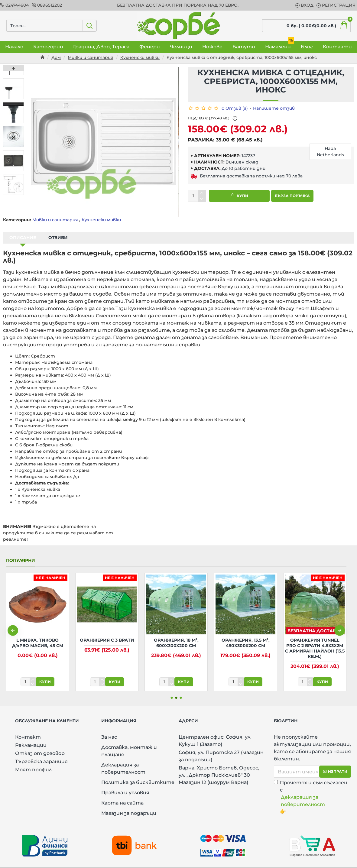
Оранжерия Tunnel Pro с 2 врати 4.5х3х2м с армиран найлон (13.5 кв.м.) (315, 641)
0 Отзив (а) (235, 108)
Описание (23, 238)
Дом (56, 57)
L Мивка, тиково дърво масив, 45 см (38, 635)
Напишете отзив (274, 108)
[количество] (197, 196)
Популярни (21, 553)
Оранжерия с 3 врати (107, 633)
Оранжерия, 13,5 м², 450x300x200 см (246, 635)
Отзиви (58, 238)
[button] (14, 193)
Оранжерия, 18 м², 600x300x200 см (176, 635)
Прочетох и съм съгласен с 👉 (312, 790)
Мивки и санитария (91, 57)
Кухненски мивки (140, 57)
